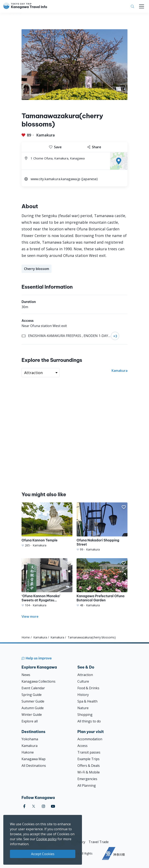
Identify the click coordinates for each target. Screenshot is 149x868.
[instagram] (43, 806)
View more (30, 616)
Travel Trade (99, 842)
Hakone (28, 752)
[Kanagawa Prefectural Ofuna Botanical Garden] (102, 583)
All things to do (89, 721)
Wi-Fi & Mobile (89, 772)
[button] (69, 507)
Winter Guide (32, 715)
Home (26, 637)
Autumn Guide (33, 708)
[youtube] (53, 806)
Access (82, 746)
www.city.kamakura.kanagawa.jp (55, 179)
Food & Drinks (88, 688)
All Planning (87, 785)
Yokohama (30, 739)
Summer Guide (33, 701)
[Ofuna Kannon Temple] (47, 525)
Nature (83, 708)
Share (94, 147)
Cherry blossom (37, 269)
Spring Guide (32, 695)
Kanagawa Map (34, 759)
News (26, 675)
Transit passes (89, 752)
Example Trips (88, 759)
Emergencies (87, 779)
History (83, 695)
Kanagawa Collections (38, 681)
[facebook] (24, 806)
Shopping (85, 715)
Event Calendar (33, 688)
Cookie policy (46, 839)
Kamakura (46, 135)
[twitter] (34, 806)
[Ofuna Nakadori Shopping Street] (102, 527)
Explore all (30, 721)
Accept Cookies (43, 854)
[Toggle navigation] (142, 6)
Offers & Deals (89, 766)
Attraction (85, 675)
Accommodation (90, 739)
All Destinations (34, 766)
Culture (83, 681)
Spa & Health (87, 701)
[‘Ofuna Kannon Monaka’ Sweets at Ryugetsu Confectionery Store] (47, 583)
